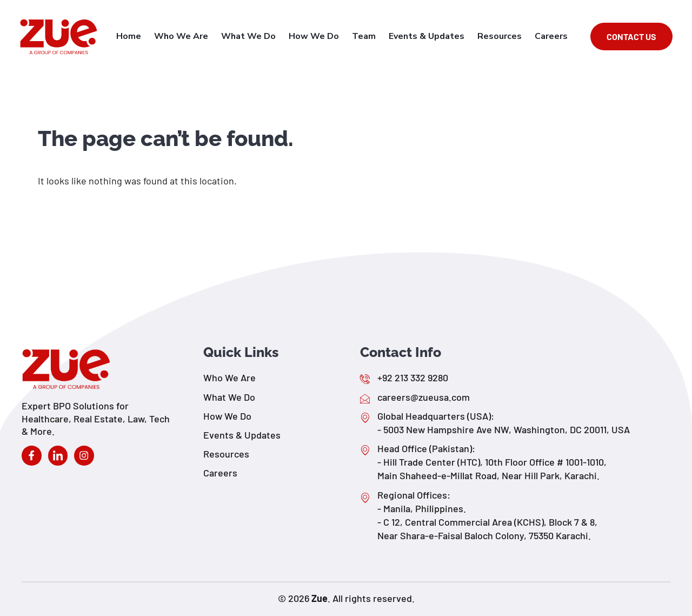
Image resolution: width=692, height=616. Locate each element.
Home (145, 36)
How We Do (324, 36)
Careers (552, 36)
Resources (503, 36)
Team (371, 36)
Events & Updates (432, 36)
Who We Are (195, 36)
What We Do (260, 36)
